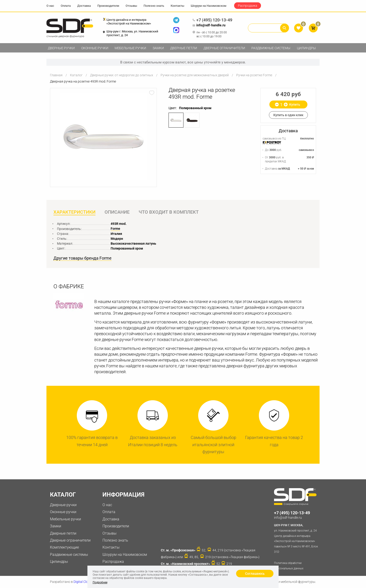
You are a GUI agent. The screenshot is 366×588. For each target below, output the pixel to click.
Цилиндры (306, 48)
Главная (56, 75)
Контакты (177, 6)
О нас (50, 6)
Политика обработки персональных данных (289, 566)
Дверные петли (184, 48)
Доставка (84, 6)
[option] (103, 137)
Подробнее (100, 582)
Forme (115, 229)
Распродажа (248, 6)
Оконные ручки (95, 48)
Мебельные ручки (130, 48)
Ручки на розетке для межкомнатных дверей (195, 75)
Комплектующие (64, 547)
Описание (117, 212)
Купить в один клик (288, 115)
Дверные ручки (61, 48)
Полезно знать (154, 6)
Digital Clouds (83, 582)
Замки (158, 48)
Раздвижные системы (271, 48)
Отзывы (131, 6)
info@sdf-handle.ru (209, 25)
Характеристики (74, 212)
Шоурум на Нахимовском (209, 6)
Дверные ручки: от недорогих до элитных (122, 75)
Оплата (66, 6)
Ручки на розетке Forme (254, 75)
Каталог (76, 75)
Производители (108, 6)
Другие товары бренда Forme (83, 258)
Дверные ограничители (224, 48)
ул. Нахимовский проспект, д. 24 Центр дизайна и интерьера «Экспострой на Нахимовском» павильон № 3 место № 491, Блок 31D (297, 538)
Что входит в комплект (169, 212)
